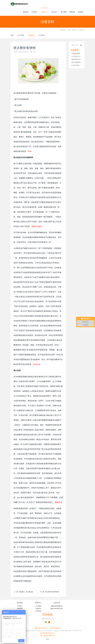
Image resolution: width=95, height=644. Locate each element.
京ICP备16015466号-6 (47, 636)
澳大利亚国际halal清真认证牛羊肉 (82, 62)
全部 (12, 35)
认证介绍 (55, 12)
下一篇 (51, 592)
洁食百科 (82, 30)
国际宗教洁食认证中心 (41, 628)
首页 (69, 30)
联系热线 (47, 614)
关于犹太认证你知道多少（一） (81, 56)
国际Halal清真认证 (57, 606)
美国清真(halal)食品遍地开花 (80, 59)
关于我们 (35, 12)
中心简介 (20, 606)
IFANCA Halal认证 (55, 628)
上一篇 (25, 592)
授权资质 (20, 608)
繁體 (47, 639)
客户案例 (64, 12)
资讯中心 (45, 12)
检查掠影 (72, 12)
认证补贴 (42, 35)
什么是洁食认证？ (77, 65)
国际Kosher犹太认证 (57, 608)
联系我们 (81, 12)
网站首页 (26, 12)
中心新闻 (21, 35)
